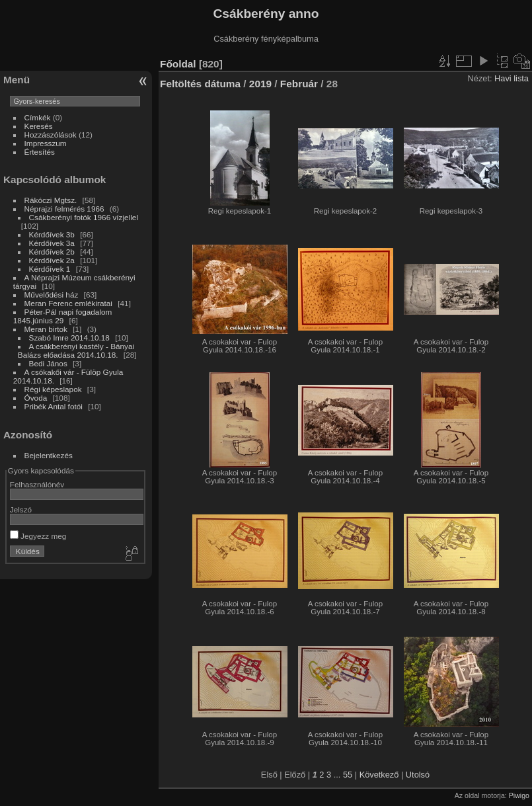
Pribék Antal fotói (54, 406)
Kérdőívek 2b (52, 252)
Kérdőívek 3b (52, 234)
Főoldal (178, 64)
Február (299, 84)
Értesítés (40, 152)
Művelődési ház (52, 295)
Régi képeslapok (53, 389)
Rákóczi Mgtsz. (51, 200)
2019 (260, 84)
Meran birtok (47, 329)
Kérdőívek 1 (50, 269)
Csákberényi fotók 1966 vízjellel (84, 217)
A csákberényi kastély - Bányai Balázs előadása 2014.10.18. (76, 350)
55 (348, 775)
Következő (379, 775)
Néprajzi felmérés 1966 (64, 209)
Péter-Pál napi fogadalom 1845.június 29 (63, 316)
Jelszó (21, 509)
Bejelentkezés (49, 455)
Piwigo (519, 795)
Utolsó (418, 775)
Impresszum (46, 143)
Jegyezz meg (38, 536)
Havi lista (512, 78)
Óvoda (36, 398)
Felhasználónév (37, 484)
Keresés (39, 126)
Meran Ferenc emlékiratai (68, 303)
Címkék (38, 117)
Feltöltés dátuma (200, 84)
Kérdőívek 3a (52, 243)
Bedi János (48, 363)
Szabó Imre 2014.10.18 (69, 338)
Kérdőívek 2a (52, 260)
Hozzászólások (51, 135)
